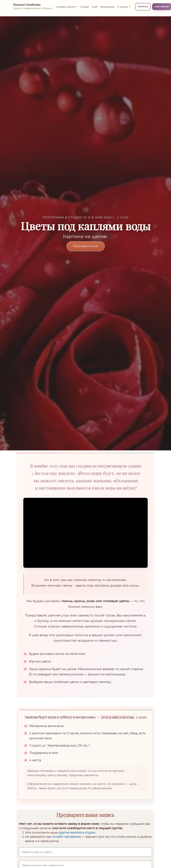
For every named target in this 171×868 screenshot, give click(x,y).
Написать (144, 8)
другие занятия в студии (77, 833)
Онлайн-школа (68, 8)
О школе (125, 8)
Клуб (95, 8)
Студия (85, 8)
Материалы (108, 8)
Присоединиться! (86, 246)
